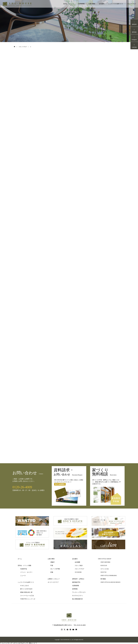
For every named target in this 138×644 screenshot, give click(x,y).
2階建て (53, 562)
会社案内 (102, 4)
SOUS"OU (103, 572)
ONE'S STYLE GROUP (105, 559)
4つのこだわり (25, 586)
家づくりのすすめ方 (26, 589)
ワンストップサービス (79, 592)
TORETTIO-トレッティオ (28, 599)
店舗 (52, 572)
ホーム (20, 559)
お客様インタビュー (54, 579)
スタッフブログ (131, 4)
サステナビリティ (78, 596)
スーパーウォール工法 (27, 596)
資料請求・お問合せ (78, 579)
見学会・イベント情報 (24, 566)
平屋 (52, 566)
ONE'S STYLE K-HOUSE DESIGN (110, 582)
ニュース (23, 576)
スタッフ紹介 (79, 566)
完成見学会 (24, 569)
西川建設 (103, 579)
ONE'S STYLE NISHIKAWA (109, 576)
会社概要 (77, 562)
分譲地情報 (81, 4)
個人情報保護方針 (78, 599)
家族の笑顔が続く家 (26, 592)
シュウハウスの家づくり (115, 4)
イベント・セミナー (26, 572)
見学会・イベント (69, 4)
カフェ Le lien (105, 569)
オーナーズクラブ (53, 582)
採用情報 (75, 589)
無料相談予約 (76, 582)
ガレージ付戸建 (55, 569)
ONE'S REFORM (105, 562)
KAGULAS (104, 566)
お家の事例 (92, 4)
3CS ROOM (78, 572)
